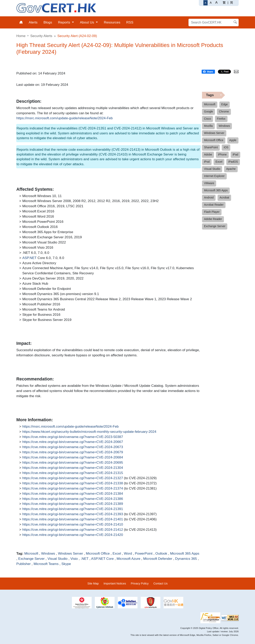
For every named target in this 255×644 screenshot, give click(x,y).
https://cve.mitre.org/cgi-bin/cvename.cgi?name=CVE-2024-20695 (73, 463)
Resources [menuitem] (112, 22)
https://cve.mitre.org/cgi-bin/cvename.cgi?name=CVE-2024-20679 (73, 452)
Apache (231, 169)
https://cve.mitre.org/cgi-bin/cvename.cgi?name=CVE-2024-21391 (73, 509)
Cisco (207, 119)
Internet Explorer (214, 176)
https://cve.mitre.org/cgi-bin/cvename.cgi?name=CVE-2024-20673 (73, 447)
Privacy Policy (140, 583)
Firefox (221, 119)
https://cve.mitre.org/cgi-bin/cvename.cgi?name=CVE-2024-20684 (73, 457)
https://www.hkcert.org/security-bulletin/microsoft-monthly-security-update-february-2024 (89, 432)
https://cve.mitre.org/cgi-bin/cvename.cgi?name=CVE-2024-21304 (73, 468)
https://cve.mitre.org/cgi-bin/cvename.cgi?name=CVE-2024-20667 (73, 442)
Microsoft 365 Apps (185, 553)
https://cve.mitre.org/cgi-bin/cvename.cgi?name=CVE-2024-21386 (73, 499)
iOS (226, 147)
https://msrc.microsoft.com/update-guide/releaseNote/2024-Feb (65, 118)
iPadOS (233, 162)
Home (21, 36)
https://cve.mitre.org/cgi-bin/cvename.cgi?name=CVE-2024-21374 (73, 489)
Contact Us (160, 583)
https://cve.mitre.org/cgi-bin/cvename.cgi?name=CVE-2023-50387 (73, 437)
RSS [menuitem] (130, 22)
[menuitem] (21, 22)
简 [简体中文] (232, 2)
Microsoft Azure (128, 559)
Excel (117, 553)
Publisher (24, 564)
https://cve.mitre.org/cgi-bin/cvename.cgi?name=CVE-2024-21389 (73, 504)
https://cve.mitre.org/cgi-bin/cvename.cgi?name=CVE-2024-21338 (73, 483)
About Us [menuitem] (87, 22)
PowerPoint (144, 553)
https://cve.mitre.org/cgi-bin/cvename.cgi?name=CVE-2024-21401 (73, 519)
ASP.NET (29, 258)
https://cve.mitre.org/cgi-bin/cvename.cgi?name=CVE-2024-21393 (73, 514)
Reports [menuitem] (64, 22)
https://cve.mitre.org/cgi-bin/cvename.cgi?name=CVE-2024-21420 (73, 535)
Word (128, 553)
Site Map (93, 583)
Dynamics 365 (186, 559)
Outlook (161, 553)
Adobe (208, 154)
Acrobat (224, 197)
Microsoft (31, 553)
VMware (209, 183)
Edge (225, 104)
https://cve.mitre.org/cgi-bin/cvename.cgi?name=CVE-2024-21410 (73, 525)
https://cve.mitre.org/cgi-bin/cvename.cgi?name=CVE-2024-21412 (73, 530)
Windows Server (71, 553)
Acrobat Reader (214, 205)
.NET (85, 559)
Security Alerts (41, 36)
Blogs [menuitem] (48, 22)
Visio (74, 559)
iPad (235, 154)
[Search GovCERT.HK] (214, 22)
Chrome (224, 111)
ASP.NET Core (102, 559)
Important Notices (115, 583)
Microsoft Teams (46, 564)
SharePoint (211, 147)
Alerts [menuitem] (33, 22)
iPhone (222, 154)
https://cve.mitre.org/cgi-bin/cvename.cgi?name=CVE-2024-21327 (73, 478)
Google (208, 111)
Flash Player (212, 212)
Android (209, 197)
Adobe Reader (213, 219)
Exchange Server (31, 559)
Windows (48, 553)
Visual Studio (57, 559)
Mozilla (208, 126)
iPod (207, 162)
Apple (233, 140)
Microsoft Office (98, 553)
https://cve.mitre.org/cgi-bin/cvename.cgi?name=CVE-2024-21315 (73, 473)
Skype (66, 564)
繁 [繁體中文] (224, 2)
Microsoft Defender (158, 559)
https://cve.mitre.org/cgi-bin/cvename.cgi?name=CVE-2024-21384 (73, 494)
